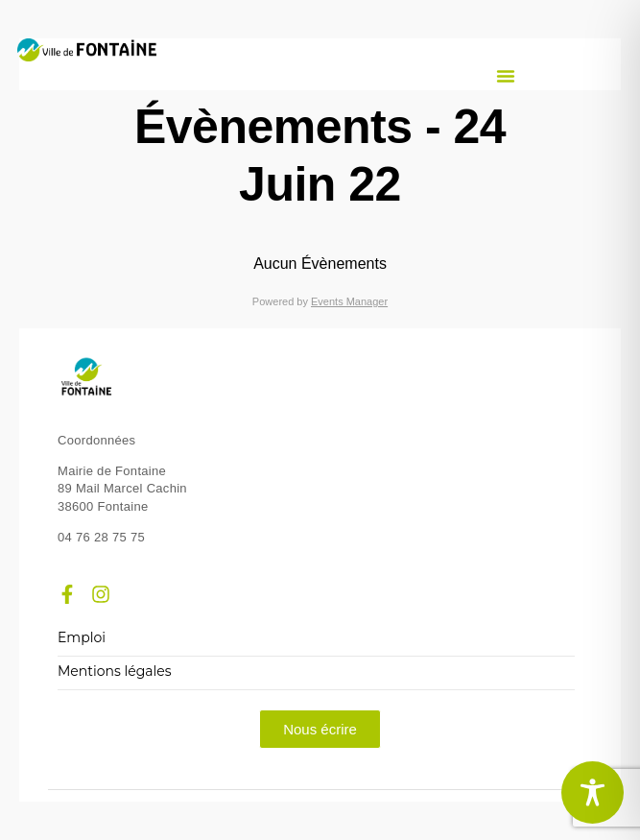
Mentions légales (115, 672)
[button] (506, 76)
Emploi (82, 638)
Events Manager (349, 301)
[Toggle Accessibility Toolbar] (593, 792)
